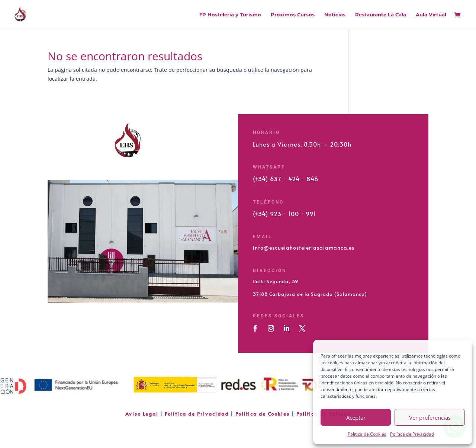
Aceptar (356, 417)
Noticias (335, 15)
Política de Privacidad (412, 434)
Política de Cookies (367, 434)
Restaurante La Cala (381, 15)
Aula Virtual (431, 15)
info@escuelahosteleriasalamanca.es (304, 248)
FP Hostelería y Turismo (230, 15)
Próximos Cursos (293, 15)
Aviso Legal (143, 414)
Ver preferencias (430, 417)
